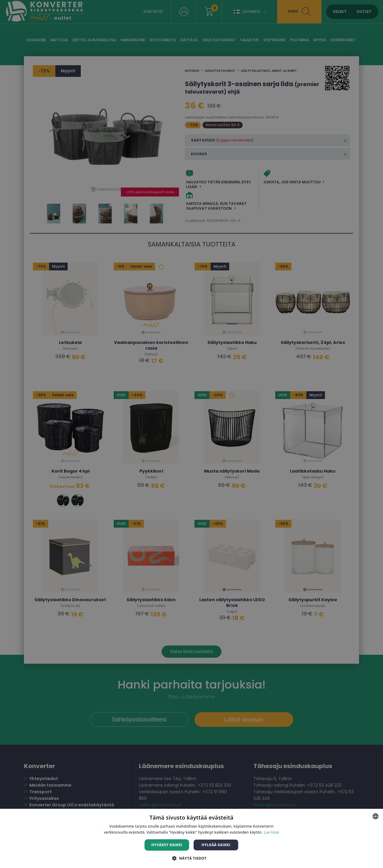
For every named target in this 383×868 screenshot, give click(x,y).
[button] (191, 858)
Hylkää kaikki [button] (216, 845)
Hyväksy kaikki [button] (167, 845)
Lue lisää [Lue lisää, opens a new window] (271, 832)
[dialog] (191, 434)
